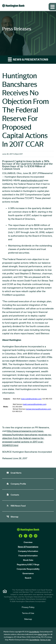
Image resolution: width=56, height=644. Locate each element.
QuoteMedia (34, 632)
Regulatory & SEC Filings (28, 565)
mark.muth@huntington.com (31, 399)
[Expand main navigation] (52, 7)
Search (28, 578)
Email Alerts (14, 473)
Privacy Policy (28, 607)
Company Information (28, 551)
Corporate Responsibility (28, 569)
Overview (28, 542)
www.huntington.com (32, 180)
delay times (43, 634)
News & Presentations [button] (28, 59)
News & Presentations (28, 547)
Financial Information (28, 556)
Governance (28, 574)
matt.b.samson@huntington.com (34, 404)
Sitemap (12, 517)
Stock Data (28, 560)
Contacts (13, 495)
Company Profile (16, 484)
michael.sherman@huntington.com (38, 409)
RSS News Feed (16, 506)
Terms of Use (28, 613)
